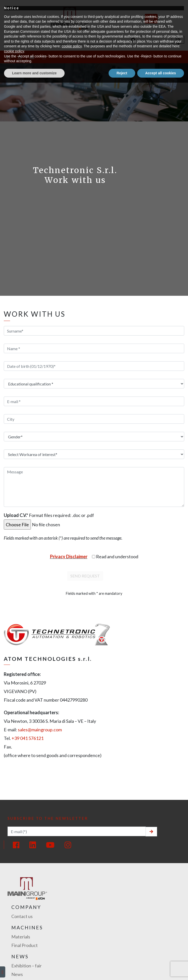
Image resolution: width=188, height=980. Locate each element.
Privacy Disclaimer (69, 557)
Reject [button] (122, 970)
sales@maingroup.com (40, 730)
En (178, 39)
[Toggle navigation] (151, 19)
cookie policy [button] (72, 943)
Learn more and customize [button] (34, 970)
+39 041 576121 (28, 738)
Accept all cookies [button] (161, 970)
